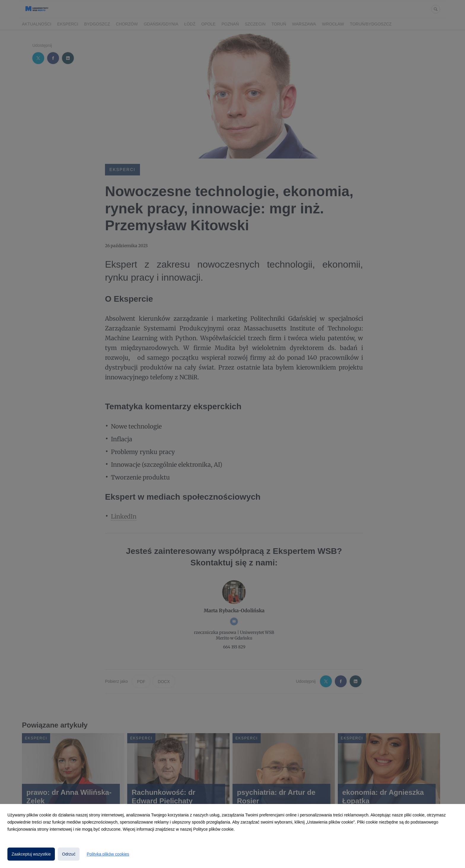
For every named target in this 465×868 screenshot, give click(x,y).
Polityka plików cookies (108, 854)
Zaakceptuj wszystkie (31, 854)
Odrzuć (69, 854)
